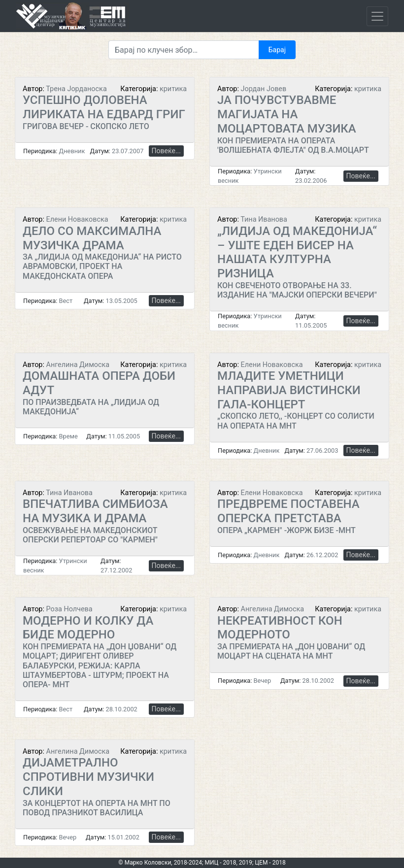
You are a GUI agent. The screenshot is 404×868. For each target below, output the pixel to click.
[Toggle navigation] (377, 16)
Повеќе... (166, 151)
